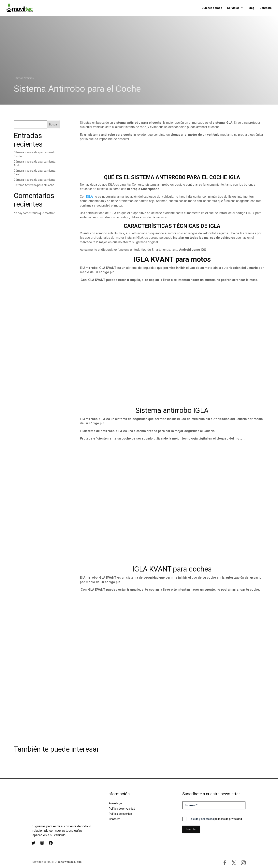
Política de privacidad (122, 809)
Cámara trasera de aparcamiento (35, 180)
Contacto (266, 8)
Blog (251, 8)
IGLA (89, 197)
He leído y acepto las (215, 819)
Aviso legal (116, 803)
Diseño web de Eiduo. (69, 862)
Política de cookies (120, 814)
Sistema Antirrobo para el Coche (34, 185)
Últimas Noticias (24, 78)
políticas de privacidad (228, 819)
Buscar (53, 124)
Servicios (233, 8)
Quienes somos (212, 8)
